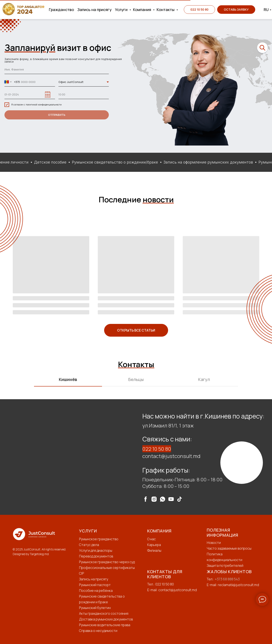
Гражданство (61, 10)
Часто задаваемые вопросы (229, 548)
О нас (152, 539)
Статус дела (89, 545)
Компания (142, 10)
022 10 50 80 (157, 449)
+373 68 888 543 (227, 579)
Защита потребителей (225, 566)
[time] (84, 94)
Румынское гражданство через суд (107, 562)
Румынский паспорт (95, 585)
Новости (214, 543)
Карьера (154, 545)
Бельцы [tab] (136, 379)
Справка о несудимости (98, 631)
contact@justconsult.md (171, 456)
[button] (236, 10)
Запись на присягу (94, 10)
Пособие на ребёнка (96, 591)
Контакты (166, 10)
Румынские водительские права (105, 625)
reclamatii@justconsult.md (238, 585)
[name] (57, 70)
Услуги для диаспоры (96, 550)
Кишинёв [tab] (68, 379)
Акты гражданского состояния (104, 613)
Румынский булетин (95, 608)
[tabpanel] (136, 457)
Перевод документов (96, 556)
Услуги (122, 10)
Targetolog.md (39, 554)
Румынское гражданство (99, 539)
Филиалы (154, 550)
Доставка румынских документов (106, 619)
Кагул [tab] (204, 379)
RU (266, 10)
